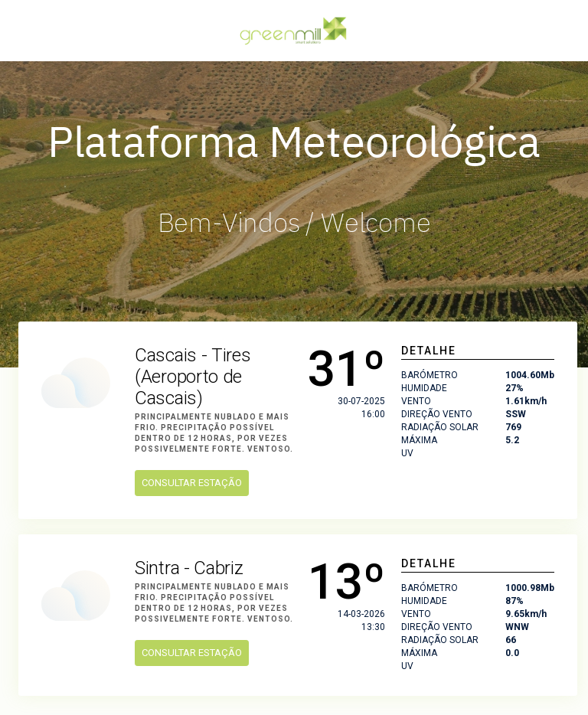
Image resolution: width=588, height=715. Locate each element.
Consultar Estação (192, 483)
